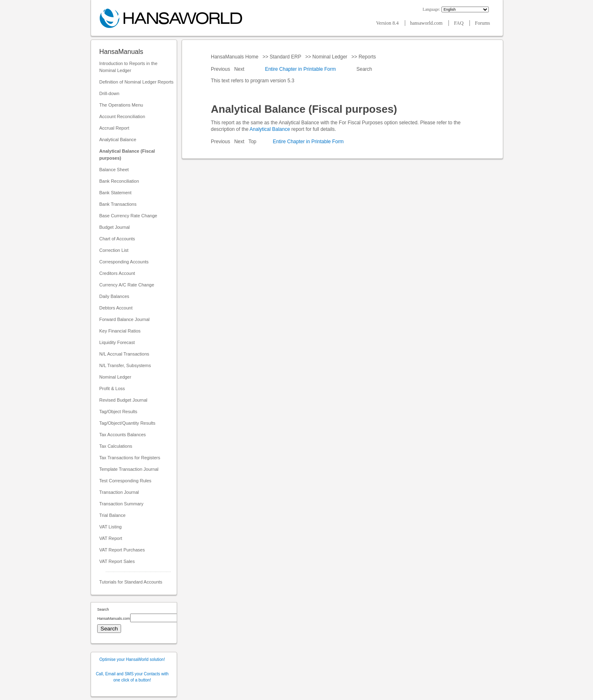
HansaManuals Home (235, 57)
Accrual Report (114, 128)
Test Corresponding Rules (125, 481)
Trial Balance (112, 515)
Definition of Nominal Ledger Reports (136, 82)
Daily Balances (114, 296)
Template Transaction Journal (129, 469)
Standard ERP (285, 57)
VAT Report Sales (117, 561)
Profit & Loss (112, 388)
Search (364, 69)
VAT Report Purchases (122, 550)
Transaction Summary (121, 504)
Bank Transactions (118, 204)
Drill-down (109, 93)
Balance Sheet (114, 170)
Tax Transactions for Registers (130, 458)
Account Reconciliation (122, 116)
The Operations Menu (121, 105)
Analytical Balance (118, 140)
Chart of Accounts (117, 239)
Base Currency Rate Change (128, 216)
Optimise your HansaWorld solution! (132, 659)
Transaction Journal (119, 492)
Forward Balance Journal (124, 319)
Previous (221, 69)
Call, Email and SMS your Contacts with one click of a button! (132, 677)
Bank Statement (115, 193)
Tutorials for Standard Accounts (131, 582)
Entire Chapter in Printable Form (300, 69)
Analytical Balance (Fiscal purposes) (127, 155)
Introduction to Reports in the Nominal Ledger (128, 67)
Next (240, 69)
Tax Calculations (116, 446)
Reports (367, 57)
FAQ (459, 23)
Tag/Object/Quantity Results (127, 423)
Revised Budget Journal (123, 400)
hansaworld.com (427, 23)
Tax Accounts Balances (123, 435)
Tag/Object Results (118, 412)
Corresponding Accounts (124, 262)
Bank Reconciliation (119, 181)
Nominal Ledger (115, 377)
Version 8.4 (388, 23)
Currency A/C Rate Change (127, 285)
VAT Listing (110, 527)
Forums (482, 23)
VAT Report (111, 538)
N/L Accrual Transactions (124, 354)
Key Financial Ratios (120, 331)
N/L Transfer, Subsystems (125, 365)
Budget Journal (114, 227)
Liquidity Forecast (117, 342)
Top (252, 142)
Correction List (114, 250)
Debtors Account (116, 308)
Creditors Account (117, 273)
